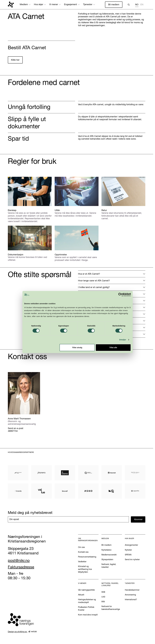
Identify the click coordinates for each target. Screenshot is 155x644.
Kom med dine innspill (88, 615)
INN (103, 602)
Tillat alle (113, 347)
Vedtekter (82, 562)
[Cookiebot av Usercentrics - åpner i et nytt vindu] (120, 295)
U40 (103, 597)
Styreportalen (107, 559)
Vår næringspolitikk (86, 590)
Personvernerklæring (87, 557)
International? (131, 599)
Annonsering (130, 595)
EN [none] (142, 5)
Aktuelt (81, 595)
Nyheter (128, 550)
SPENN (128, 555)
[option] (142, 5)
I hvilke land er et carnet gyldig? (94, 287)
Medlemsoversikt (109, 555)
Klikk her (15, 60)
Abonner (138, 519)
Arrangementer (131, 545)
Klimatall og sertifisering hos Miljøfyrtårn (85, 569)
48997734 (13, 431)
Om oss (81, 547)
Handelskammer (132, 590)
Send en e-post (16, 428)
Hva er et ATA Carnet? (89, 274)
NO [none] (137, 5)
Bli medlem (114, 4)
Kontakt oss (83, 552)
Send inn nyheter (132, 559)
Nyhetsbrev (106, 550)
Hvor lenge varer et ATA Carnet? (94, 281)
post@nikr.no (19, 560)
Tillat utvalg (77, 347)
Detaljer (123, 340)
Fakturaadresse (21, 567)
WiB (103, 592)
